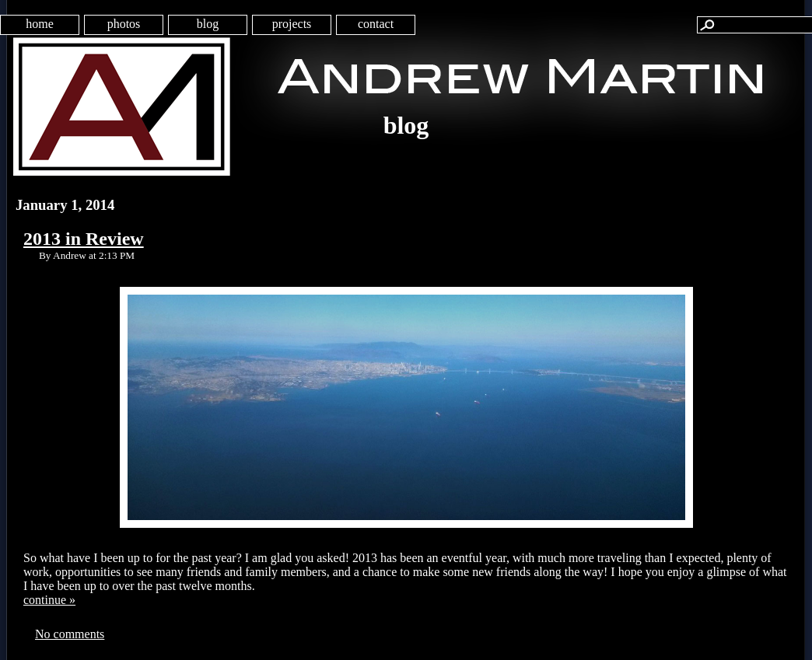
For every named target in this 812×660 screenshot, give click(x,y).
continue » (49, 600)
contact (376, 24)
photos (124, 24)
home (40, 24)
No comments (70, 634)
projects (292, 24)
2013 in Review (84, 239)
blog (208, 24)
